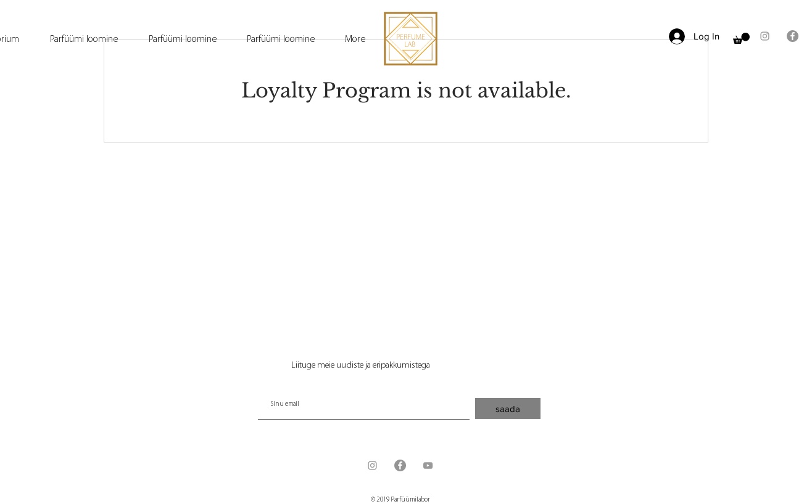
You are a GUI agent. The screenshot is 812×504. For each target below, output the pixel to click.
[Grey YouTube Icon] (428, 465)
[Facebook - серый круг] (793, 36)
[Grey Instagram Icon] (765, 36)
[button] (741, 38)
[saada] (508, 408)
